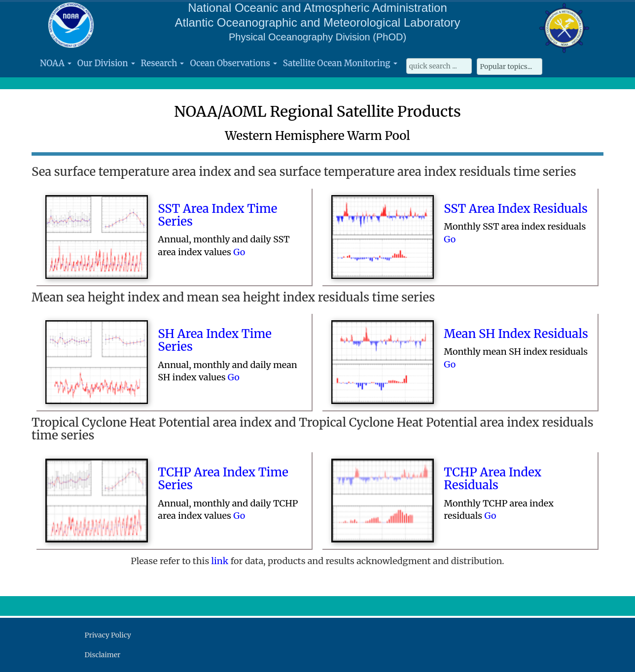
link (221, 561)
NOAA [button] (56, 63)
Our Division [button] (106, 63)
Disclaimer (103, 655)
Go (239, 252)
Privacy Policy (108, 635)
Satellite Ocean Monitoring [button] (340, 63)
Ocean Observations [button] (233, 63)
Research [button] (163, 63)
